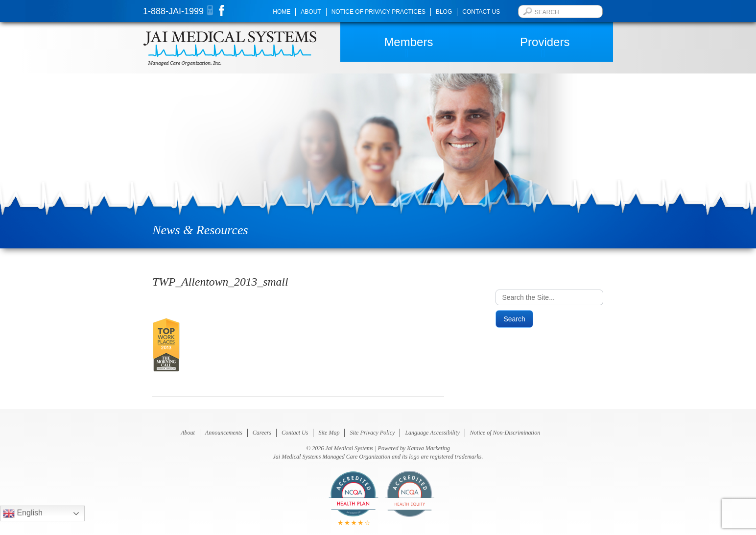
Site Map (329, 433)
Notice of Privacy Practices (378, 12)
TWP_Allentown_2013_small (220, 282)
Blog (444, 12)
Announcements (224, 433)
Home (282, 12)
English (23, 513)
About (311, 12)
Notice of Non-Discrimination (505, 433)
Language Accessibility (432, 433)
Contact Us (481, 12)
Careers (262, 433)
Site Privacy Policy (372, 433)
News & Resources (200, 230)
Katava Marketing (428, 448)
